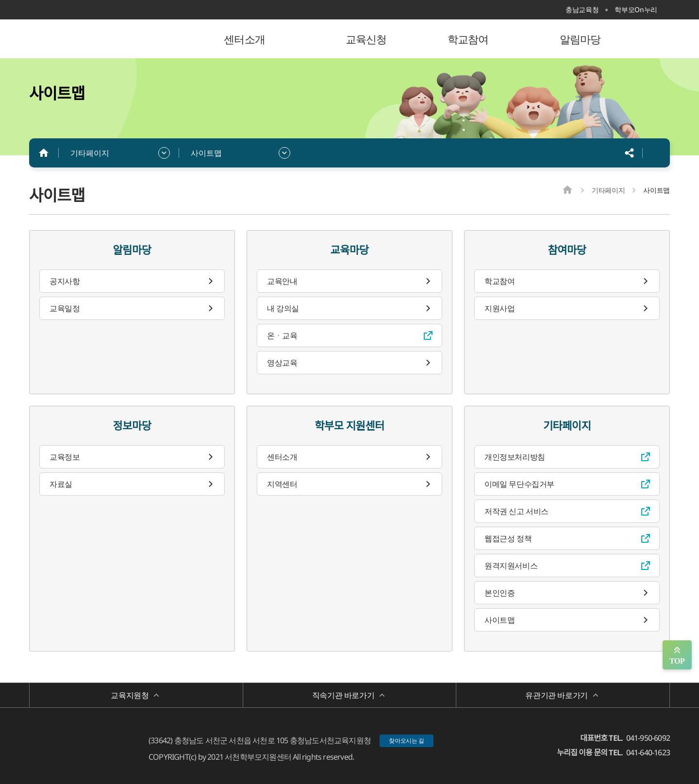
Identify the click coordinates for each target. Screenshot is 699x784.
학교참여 (499, 281)
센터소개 (282, 457)
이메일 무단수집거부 (519, 484)
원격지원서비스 (511, 566)
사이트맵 (206, 153)
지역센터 (282, 484)
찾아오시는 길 (407, 741)
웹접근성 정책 (508, 538)
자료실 (61, 484)
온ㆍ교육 (282, 335)
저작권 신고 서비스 (516, 511)
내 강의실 (283, 308)
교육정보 (65, 457)
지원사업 (499, 308)
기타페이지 (90, 153)
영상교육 (282, 363)
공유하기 (630, 153)
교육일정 (65, 308)
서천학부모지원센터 (92, 39)
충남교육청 (582, 9)
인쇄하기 (655, 153)
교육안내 (282, 281)
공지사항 (65, 281)
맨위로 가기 (677, 655)
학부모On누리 (636, 9)
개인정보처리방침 (515, 457)
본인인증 (499, 593)
